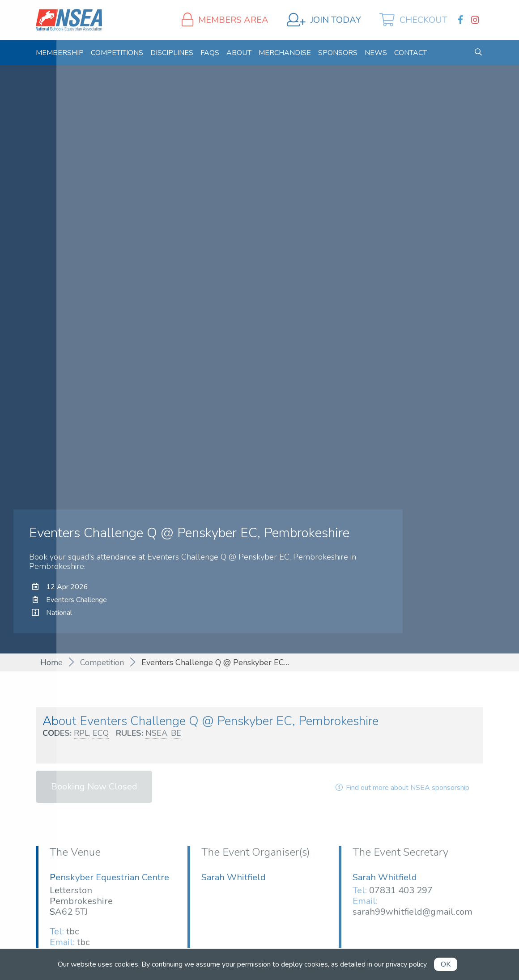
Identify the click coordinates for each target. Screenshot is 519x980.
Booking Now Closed (94, 787)
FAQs (210, 53)
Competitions (117, 53)
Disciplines (172, 53)
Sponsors (338, 53)
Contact (411, 53)
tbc (72, 931)
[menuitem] (60, 53)
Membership (60, 53)
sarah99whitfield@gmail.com (413, 912)
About (239, 53)
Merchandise (285, 53)
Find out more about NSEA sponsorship (402, 788)
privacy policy (406, 964)
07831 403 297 (401, 890)
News (376, 53)
